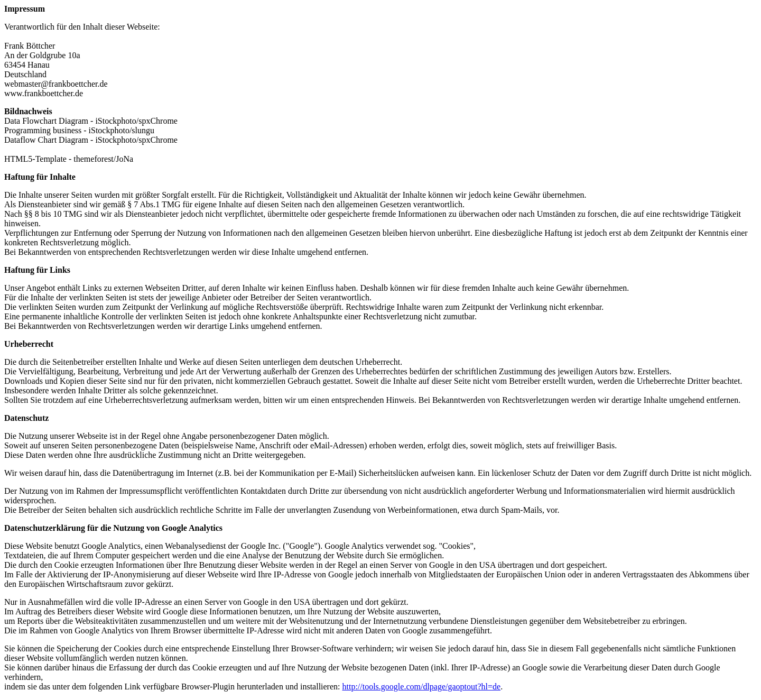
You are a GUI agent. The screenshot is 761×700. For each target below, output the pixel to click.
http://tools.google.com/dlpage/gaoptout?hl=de (422, 687)
